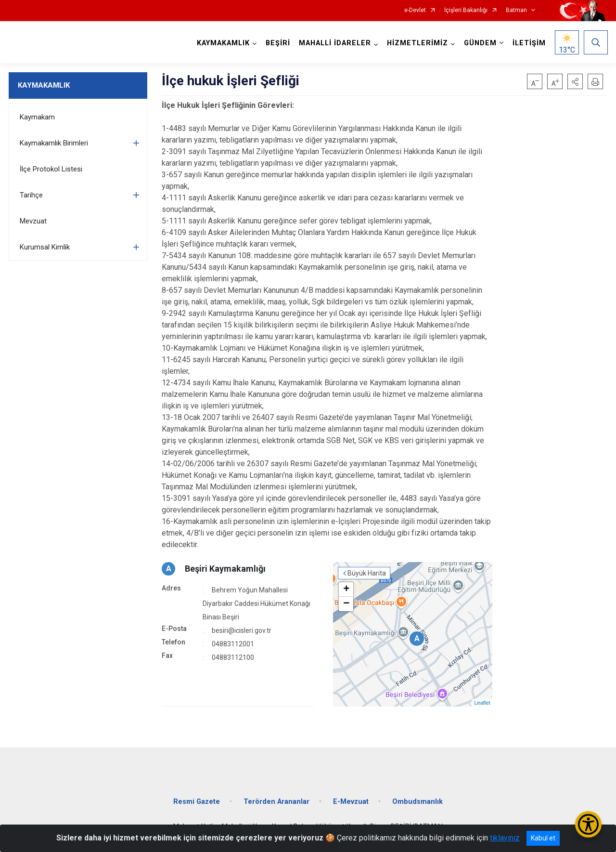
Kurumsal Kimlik (45, 247)
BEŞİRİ (278, 43)
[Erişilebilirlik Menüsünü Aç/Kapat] (588, 824)
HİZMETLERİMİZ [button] (417, 43)
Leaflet (482, 703)
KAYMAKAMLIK (44, 85)
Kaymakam (37, 117)
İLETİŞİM (529, 43)
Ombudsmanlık (417, 802)
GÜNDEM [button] (480, 43)
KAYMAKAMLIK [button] (223, 43)
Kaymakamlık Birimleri (54, 143)
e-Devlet (415, 10)
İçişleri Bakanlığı (466, 10)
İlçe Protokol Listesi (51, 169)
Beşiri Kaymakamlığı (225, 569)
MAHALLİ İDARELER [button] (335, 43)
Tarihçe (31, 195)
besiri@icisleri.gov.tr (242, 630)
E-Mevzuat (351, 802)
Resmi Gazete (197, 802)
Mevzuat (33, 221)
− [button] (346, 604)
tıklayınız (505, 838)
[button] (575, 81)
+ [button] (346, 590)
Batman (516, 10)
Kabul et (543, 838)
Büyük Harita (367, 573)
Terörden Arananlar (276, 802)
